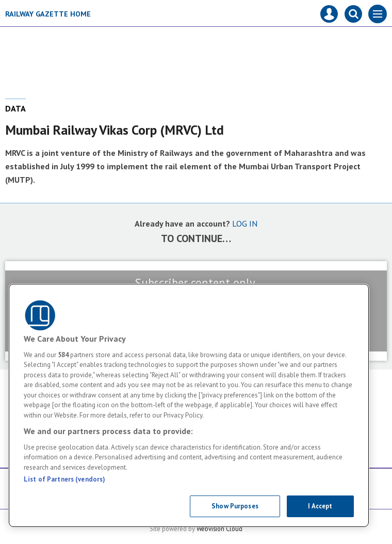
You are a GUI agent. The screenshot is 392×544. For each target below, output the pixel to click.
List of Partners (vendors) (64, 479)
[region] (189, 405)
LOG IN (245, 223)
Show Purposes (235, 506)
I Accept (320, 506)
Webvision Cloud (219, 529)
